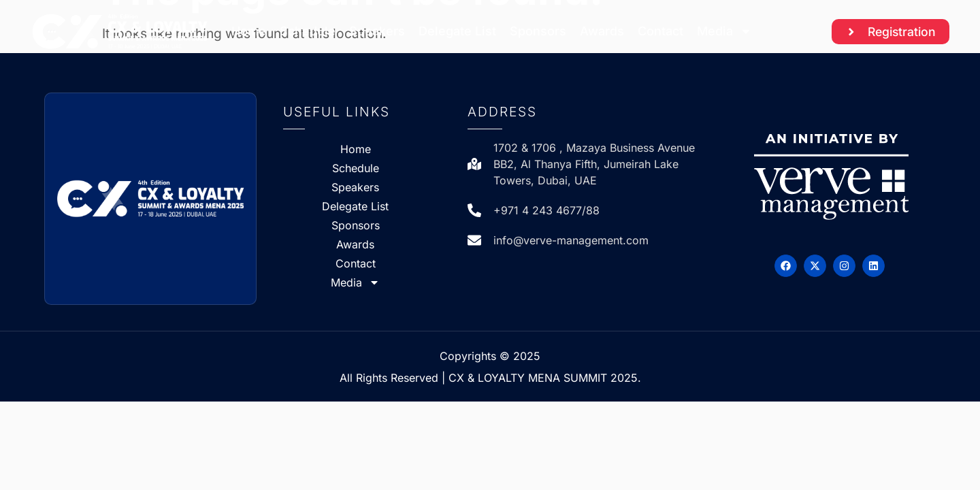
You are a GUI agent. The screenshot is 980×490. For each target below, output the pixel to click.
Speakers (377, 31)
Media (724, 31)
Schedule (308, 31)
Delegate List (457, 31)
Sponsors (538, 31)
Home (249, 31)
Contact (660, 31)
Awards (602, 31)
